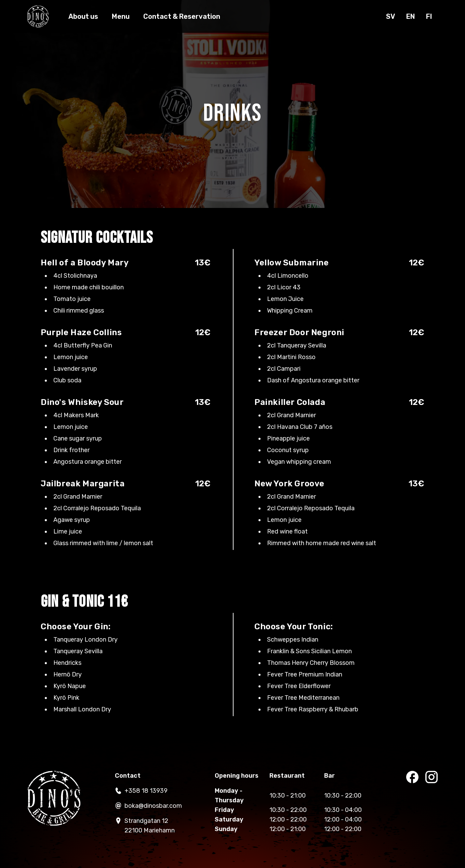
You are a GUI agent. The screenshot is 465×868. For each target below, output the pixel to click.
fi (429, 16)
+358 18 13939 (141, 791)
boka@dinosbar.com (148, 806)
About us (83, 16)
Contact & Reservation (182, 16)
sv (391, 16)
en (411, 16)
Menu (121, 16)
